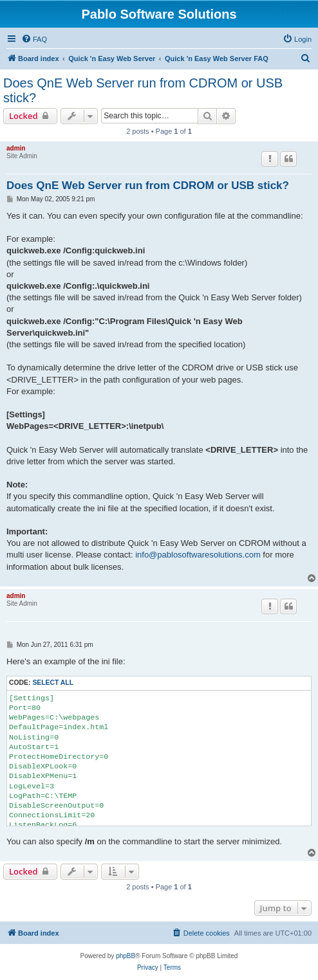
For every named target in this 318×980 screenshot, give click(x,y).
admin (16, 148)
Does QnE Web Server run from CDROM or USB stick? (143, 90)
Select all (53, 683)
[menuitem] (34, 39)
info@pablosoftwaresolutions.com (198, 555)
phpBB (126, 956)
